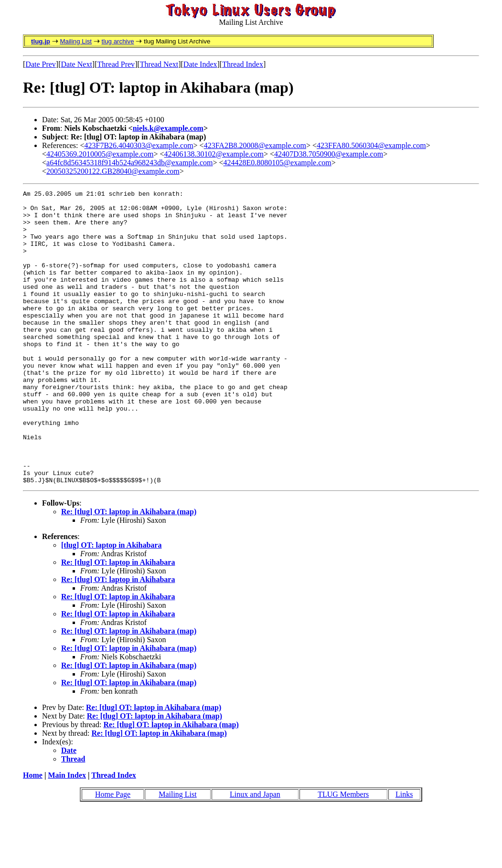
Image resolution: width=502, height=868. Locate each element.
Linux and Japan (255, 853)
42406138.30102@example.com (214, 154)
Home (33, 834)
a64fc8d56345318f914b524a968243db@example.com (129, 163)
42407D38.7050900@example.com (329, 154)
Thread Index (243, 64)
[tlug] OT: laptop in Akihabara (111, 604)
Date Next (77, 64)
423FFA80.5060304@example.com (371, 145)
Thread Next (159, 64)
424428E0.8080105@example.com (278, 163)
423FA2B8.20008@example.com (255, 145)
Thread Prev (116, 64)
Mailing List (76, 41)
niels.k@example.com (168, 128)
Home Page (113, 853)
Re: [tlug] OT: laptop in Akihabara (118, 621)
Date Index (200, 64)
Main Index (67, 834)
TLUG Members (343, 853)
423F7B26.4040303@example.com (139, 145)
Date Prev (41, 64)
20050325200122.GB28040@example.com (113, 171)
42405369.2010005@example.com (100, 154)
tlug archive (117, 41)
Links (404, 853)
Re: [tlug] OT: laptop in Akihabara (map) (129, 570)
